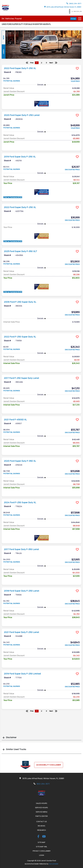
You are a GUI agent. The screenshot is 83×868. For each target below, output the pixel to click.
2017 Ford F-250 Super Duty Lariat (22, 378)
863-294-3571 (43, 784)
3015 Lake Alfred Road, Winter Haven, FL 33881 (63, 7)
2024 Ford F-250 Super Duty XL (20, 503)
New (4, 37)
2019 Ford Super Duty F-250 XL (20, 157)
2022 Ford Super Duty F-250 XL (20, 68)
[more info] (41, 65)
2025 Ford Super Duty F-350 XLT (21, 251)
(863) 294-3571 (74, 3)
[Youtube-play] (44, 837)
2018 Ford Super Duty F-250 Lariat (22, 591)
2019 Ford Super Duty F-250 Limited (22, 674)
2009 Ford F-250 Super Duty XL (20, 302)
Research (42, 830)
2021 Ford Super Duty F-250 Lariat (22, 632)
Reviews (41, 826)
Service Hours (41, 808)
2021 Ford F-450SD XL (15, 420)
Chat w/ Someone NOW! (13, 197)
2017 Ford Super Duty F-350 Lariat (21, 549)
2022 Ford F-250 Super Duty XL (20, 337)
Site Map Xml (42, 847)
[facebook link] (39, 837)
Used (4, 52)
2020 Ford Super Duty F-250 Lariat (22, 115)
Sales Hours (42, 803)
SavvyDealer (54, 864)
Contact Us (42, 822)
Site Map (41, 842)
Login (42, 855)
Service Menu (42, 812)
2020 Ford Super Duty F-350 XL (20, 461)
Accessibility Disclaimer (49, 765)
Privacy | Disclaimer (42, 851)
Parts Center (42, 816)
